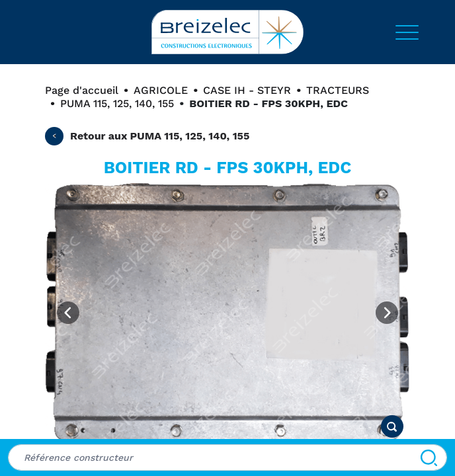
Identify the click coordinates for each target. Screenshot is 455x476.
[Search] (429, 457)
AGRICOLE (161, 90)
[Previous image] (68, 313)
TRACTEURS (338, 90)
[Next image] (387, 313)
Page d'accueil (82, 90)
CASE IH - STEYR (247, 90)
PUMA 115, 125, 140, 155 (117, 103)
